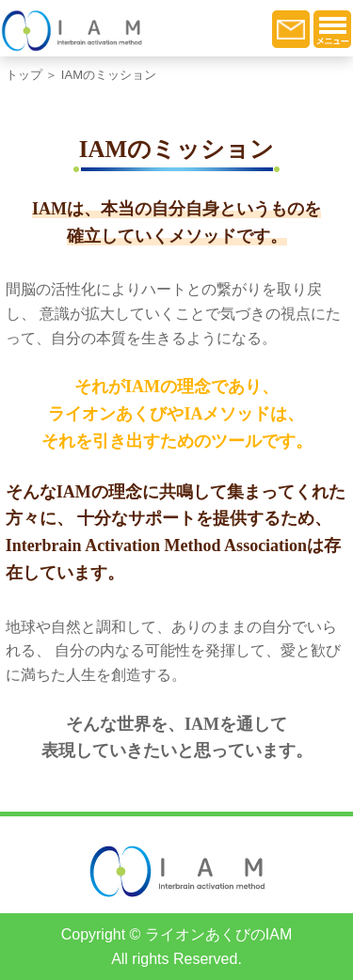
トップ (24, 75)
